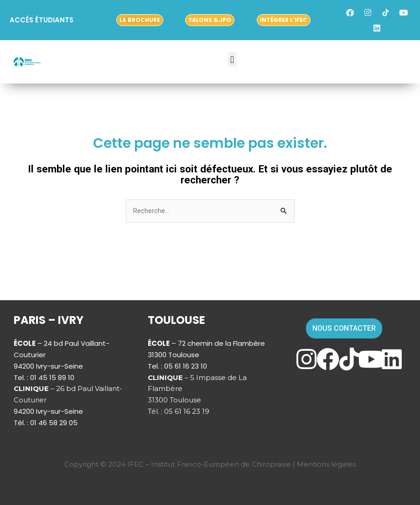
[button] (232, 60)
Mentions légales (326, 464)
